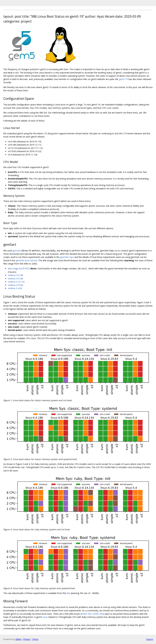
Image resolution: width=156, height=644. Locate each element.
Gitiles (18, 639)
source (150, 639)
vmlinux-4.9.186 (16, 279)
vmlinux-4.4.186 (16, 275)
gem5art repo (67, 257)
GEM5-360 (98, 614)
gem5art (17, 251)
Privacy (27, 639)
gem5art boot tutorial (27, 260)
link (68, 593)
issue (45, 617)
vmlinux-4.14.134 (16, 282)
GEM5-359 (86, 614)
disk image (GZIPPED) (19, 268)
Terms (35, 639)
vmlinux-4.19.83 (16, 285)
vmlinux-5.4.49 (15, 288)
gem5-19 (123, 79)
